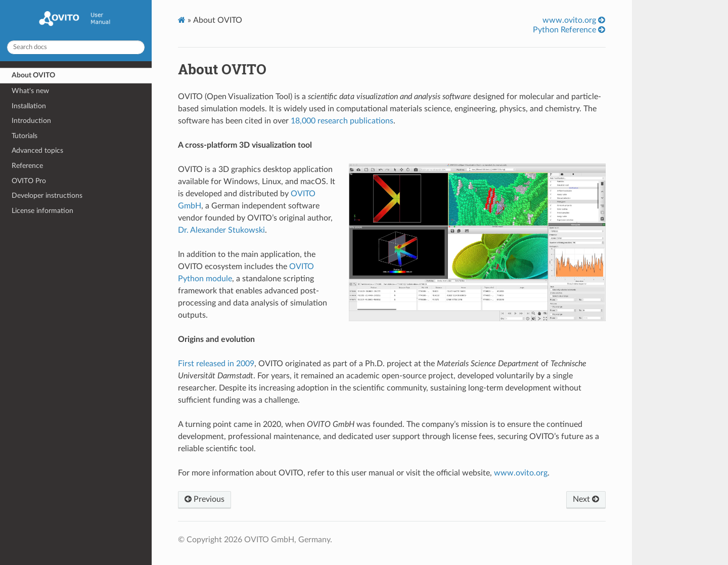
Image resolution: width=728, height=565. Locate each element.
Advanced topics (37, 150)
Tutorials (25, 136)
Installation (29, 106)
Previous (204, 499)
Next (586, 499)
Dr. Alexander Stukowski (221, 230)
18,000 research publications (342, 121)
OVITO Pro (29, 181)
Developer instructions (47, 195)
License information (42, 211)
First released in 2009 (216, 364)
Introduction (31, 121)
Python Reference (569, 30)
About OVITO (33, 75)
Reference (27, 166)
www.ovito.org (574, 20)
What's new (30, 91)
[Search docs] (76, 47)
